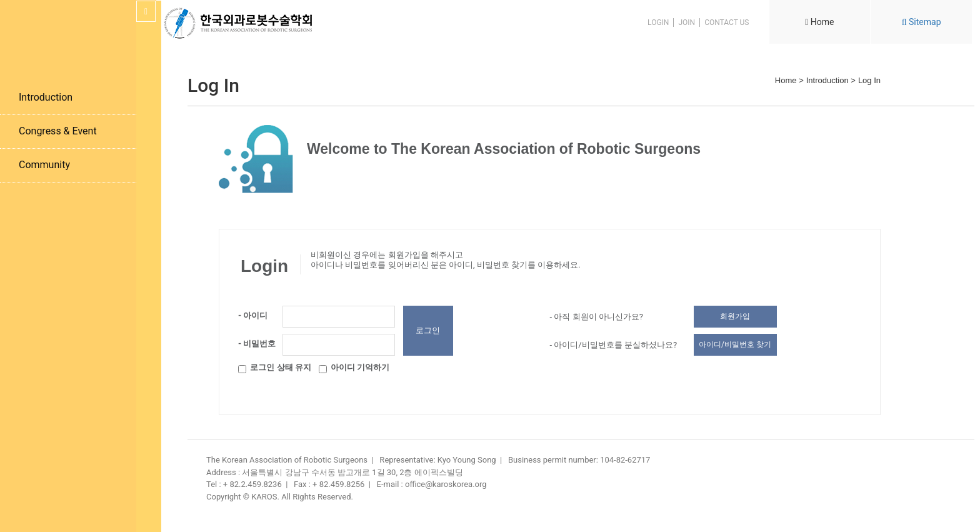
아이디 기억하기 (354, 369)
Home (819, 22)
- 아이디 (253, 315)
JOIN (687, 23)
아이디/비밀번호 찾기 (735, 344)
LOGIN (658, 23)
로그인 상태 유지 (275, 369)
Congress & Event (58, 131)
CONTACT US (727, 23)
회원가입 (735, 316)
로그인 (428, 330)
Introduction (46, 97)
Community (44, 165)
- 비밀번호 (257, 344)
